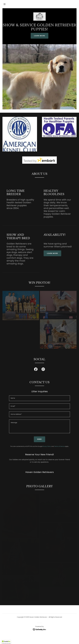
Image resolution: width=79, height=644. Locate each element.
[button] (5, 4)
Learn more (52, 253)
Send (39, 439)
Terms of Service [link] (59, 446)
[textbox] (39, 398)
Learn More (39, 36)
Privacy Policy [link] (47, 446)
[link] (39, 17)
